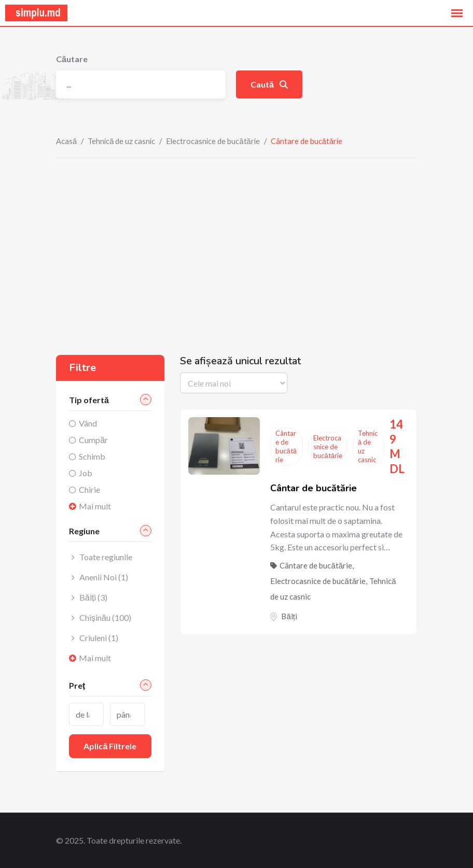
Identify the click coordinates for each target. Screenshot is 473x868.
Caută (269, 84)
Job (86, 473)
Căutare (72, 59)
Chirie (89, 489)
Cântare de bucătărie (286, 446)
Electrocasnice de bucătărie (213, 141)
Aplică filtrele (110, 746)
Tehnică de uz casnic (121, 141)
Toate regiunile (106, 557)
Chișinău (105, 617)
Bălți (289, 616)
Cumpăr (93, 440)
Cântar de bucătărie (314, 488)
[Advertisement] (236, 236)
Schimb (92, 456)
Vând (88, 423)
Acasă (66, 141)
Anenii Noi (104, 577)
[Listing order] (234, 383)
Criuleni (99, 638)
